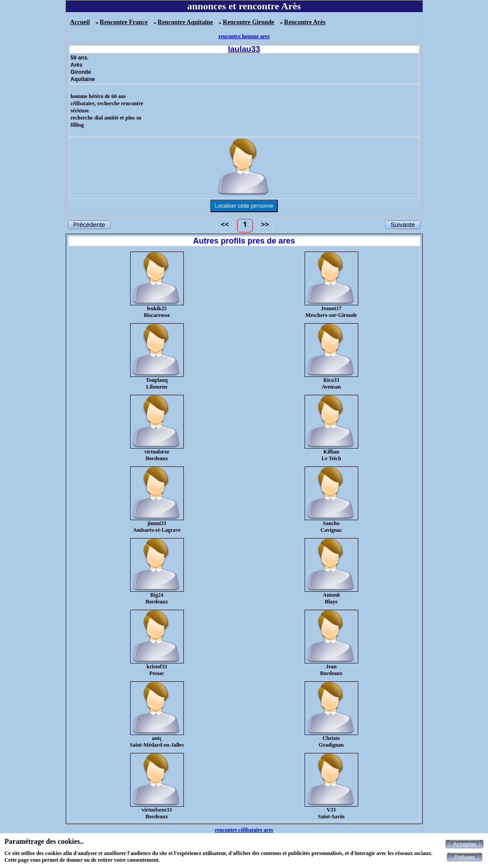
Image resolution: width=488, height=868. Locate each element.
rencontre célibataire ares (244, 830)
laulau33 (244, 49)
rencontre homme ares (244, 36)
